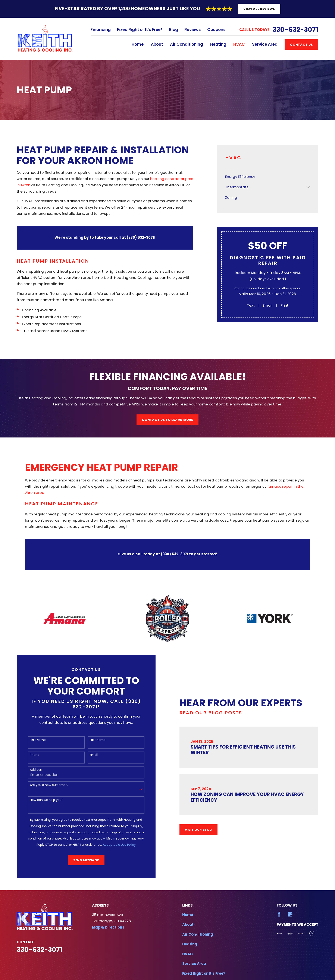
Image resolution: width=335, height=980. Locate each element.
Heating (190, 944)
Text (251, 305)
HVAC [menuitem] (239, 44)
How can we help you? (42, 800)
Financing (101, 30)
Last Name (93, 740)
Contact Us (301, 45)
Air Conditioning (198, 934)
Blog (173, 30)
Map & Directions (108, 927)
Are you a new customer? (45, 785)
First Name (33, 740)
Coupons (216, 30)
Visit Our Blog (206, 830)
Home (188, 915)
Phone (30, 755)
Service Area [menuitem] (265, 44)
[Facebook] (279, 914)
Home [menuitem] (138, 44)
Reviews (193, 30)
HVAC (187, 954)
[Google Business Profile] (290, 914)
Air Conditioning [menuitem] (187, 44)
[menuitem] (268, 177)
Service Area (194, 964)
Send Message (82, 860)
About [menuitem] (157, 44)
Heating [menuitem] (218, 44)
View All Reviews (259, 9)
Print (285, 305)
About (188, 924)
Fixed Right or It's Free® (140, 30)
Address (31, 770)
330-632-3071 (295, 30)
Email (268, 305)
